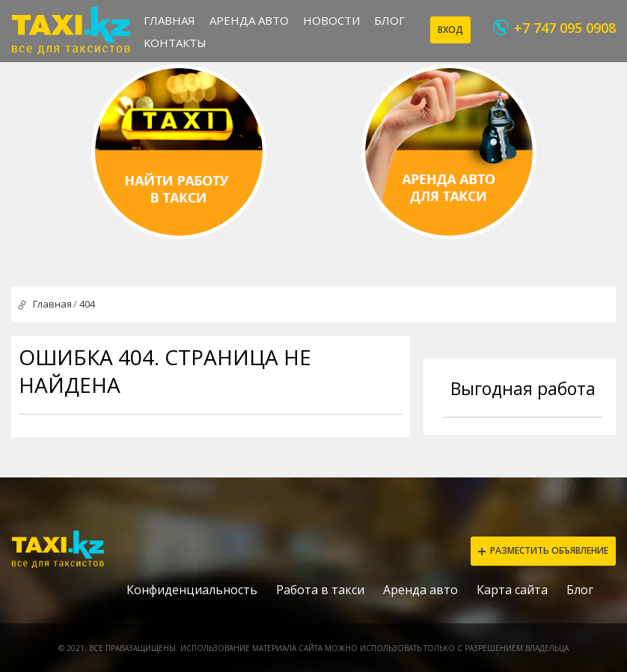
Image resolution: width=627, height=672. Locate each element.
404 (87, 304)
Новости (331, 20)
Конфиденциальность (192, 590)
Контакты (175, 43)
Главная (169, 20)
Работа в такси (320, 590)
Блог (389, 20)
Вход (450, 30)
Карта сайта (512, 590)
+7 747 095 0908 (565, 28)
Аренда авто (249, 20)
